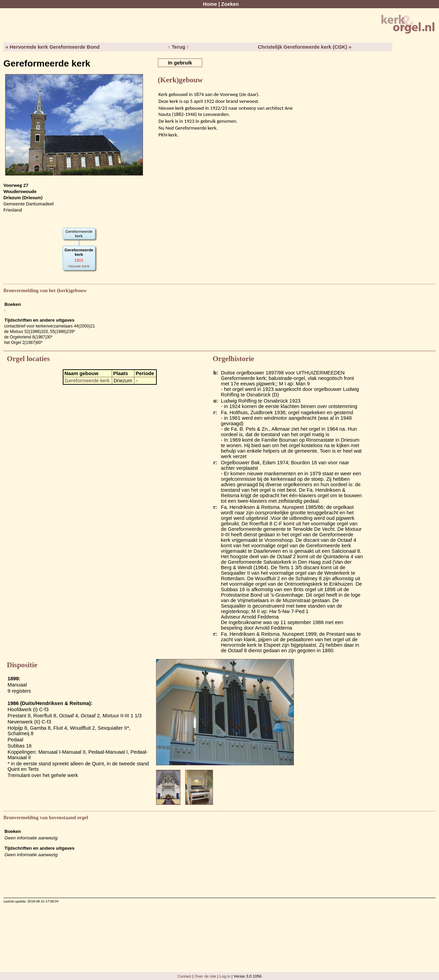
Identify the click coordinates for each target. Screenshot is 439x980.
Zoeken (230, 4)
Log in (225, 976)
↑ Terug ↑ (178, 47)
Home (210, 4)
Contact (184, 976)
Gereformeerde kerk (87, 381)
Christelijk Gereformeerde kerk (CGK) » (305, 47)
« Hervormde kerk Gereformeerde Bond (53, 47)
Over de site (205, 976)
